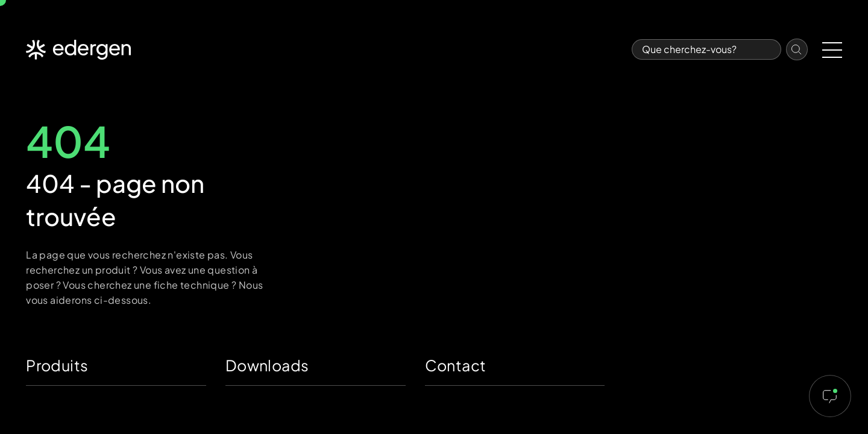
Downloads (267, 365)
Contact (456, 365)
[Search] (706, 49)
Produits (57, 365)
